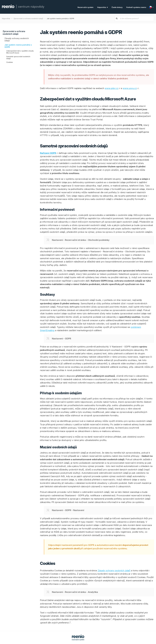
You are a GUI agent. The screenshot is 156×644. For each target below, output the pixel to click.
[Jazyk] (152, 7)
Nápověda (102, 7)
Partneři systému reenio (136, 7)
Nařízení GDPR (48, 153)
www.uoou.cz (130, 88)
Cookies (10, 62)
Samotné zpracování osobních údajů (18, 58)
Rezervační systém (85, 7)
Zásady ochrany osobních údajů (17, 39)
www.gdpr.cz (112, 88)
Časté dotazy (117, 7)
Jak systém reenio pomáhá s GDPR (18, 46)
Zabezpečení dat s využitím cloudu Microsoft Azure (20, 52)
